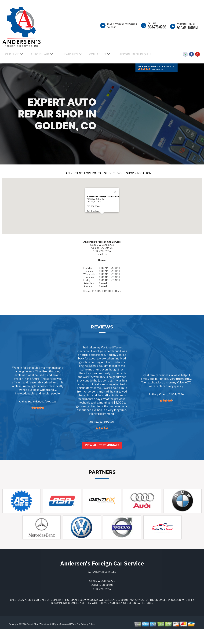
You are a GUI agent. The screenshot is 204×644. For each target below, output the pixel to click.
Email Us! (102, 254)
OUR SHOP (12, 54)
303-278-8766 (157, 27)
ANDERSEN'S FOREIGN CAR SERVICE (91, 173)
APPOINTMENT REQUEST (136, 54)
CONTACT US (98, 54)
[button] (102, 217)
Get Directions (93, 211)
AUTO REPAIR (40, 54)
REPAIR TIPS (69, 54)
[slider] (144, 69)
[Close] (115, 192)
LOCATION (144, 173)
